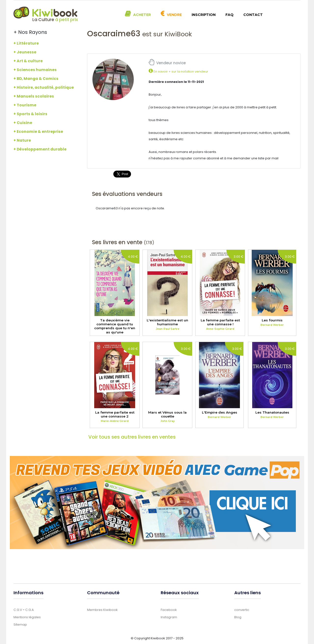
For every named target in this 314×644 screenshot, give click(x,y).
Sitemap (20, 625)
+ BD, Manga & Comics (36, 79)
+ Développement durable (40, 149)
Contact (253, 15)
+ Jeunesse (25, 52)
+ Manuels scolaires (34, 96)
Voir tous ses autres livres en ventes (132, 437)
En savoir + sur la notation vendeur (178, 71)
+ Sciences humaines (35, 70)
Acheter (142, 15)
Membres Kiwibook (102, 610)
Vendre (174, 15)
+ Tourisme (25, 105)
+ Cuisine (23, 123)
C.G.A (30, 610)
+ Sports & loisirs (30, 114)
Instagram (169, 617)
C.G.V (18, 610)
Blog (238, 617)
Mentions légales (27, 617)
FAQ (229, 15)
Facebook (169, 610)
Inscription (204, 15)
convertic (242, 610)
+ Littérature (26, 43)
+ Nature (22, 140)
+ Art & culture (28, 61)
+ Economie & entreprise (38, 132)
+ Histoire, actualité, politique (44, 87)
